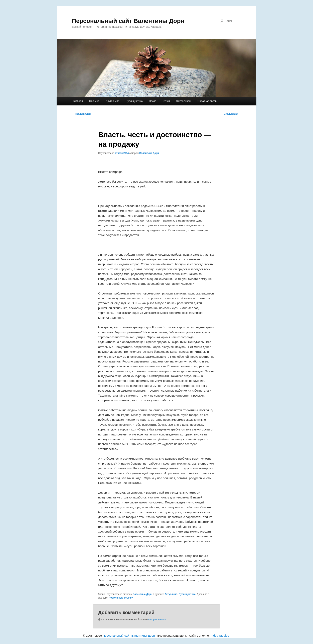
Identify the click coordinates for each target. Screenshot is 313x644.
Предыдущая (81, 114)
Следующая (232, 114)
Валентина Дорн (149, 153)
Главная (78, 101)
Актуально (171, 594)
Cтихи (166, 101)
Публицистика (134, 101)
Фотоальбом (184, 101)
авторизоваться (157, 619)
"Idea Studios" (221, 636)
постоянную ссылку (121, 598)
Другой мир (112, 101)
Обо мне (94, 101)
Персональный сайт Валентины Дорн (128, 21)
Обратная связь (207, 101)
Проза (153, 101)
